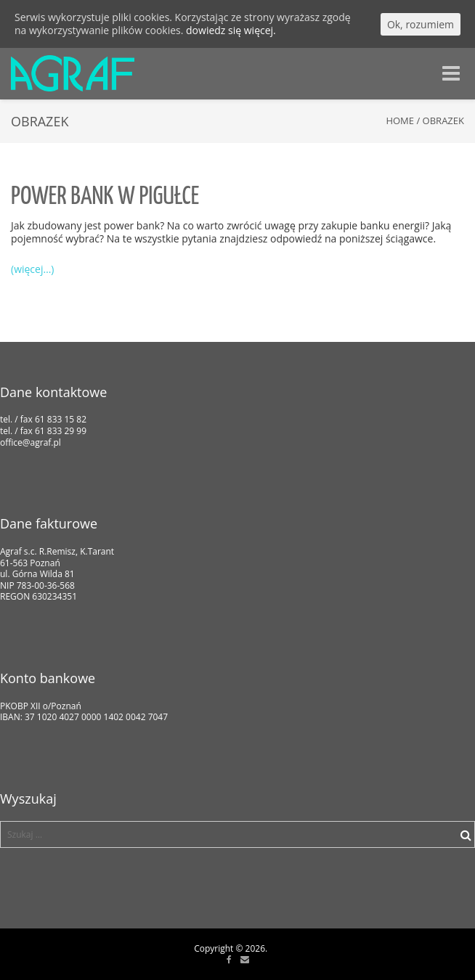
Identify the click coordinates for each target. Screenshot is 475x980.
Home (400, 121)
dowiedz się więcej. (231, 30)
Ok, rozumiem (421, 24)
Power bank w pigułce (105, 197)
